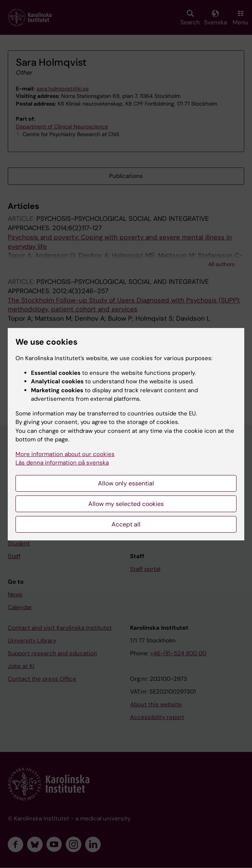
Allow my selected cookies (126, 504)
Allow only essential (126, 483)
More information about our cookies (65, 454)
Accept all (126, 524)
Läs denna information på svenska (62, 463)
